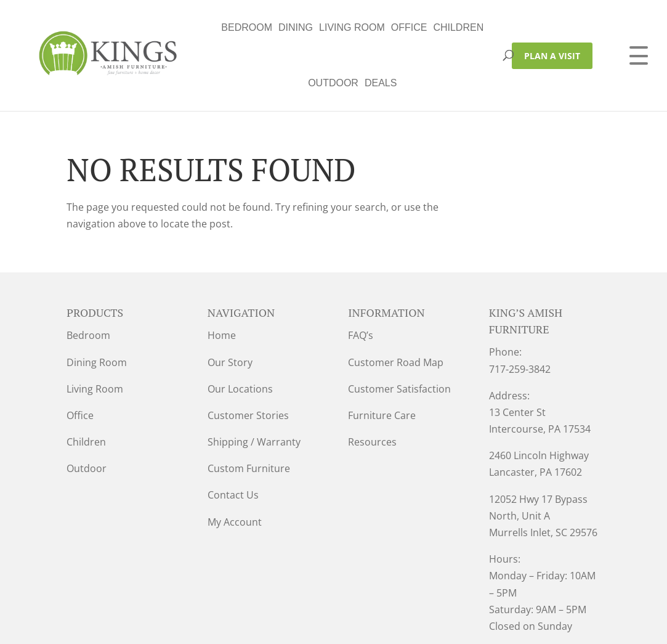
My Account (235, 467)
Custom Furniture (249, 413)
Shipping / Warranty (254, 386)
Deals (453, 27)
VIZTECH (345, 626)
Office (300, 27)
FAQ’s (361, 280)
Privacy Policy (210, 626)
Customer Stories (248, 360)
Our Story (230, 307)
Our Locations (240, 333)
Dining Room (97, 307)
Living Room (242, 27)
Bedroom (138, 27)
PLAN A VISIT (552, 28)
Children (349, 27)
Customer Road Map (396, 307)
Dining (186, 27)
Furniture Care (382, 360)
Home (222, 280)
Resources (372, 386)
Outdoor (405, 27)
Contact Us (233, 439)
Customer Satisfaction (399, 333)
